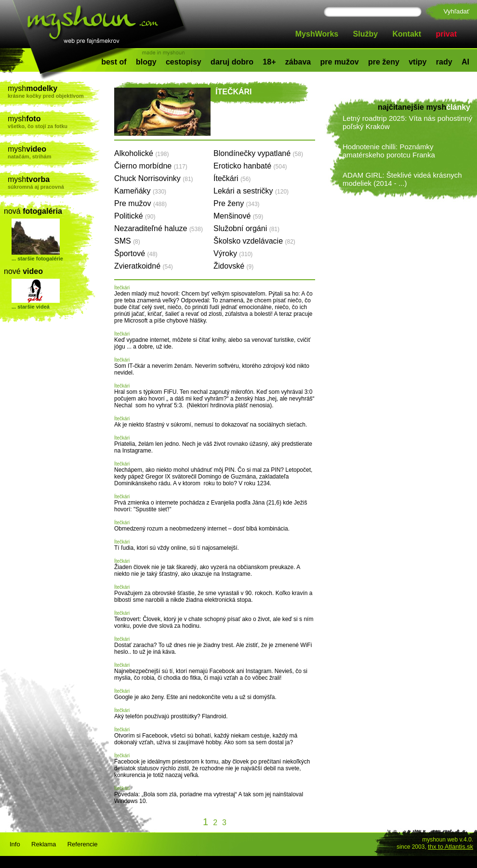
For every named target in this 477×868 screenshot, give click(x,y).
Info (15, 844)
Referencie (83, 844)
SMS (127, 241)
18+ (269, 62)
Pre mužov (140, 203)
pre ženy (384, 62)
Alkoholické (141, 153)
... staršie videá (31, 307)
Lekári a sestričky (251, 191)
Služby (366, 34)
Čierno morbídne (151, 166)
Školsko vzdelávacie (254, 241)
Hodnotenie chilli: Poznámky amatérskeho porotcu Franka (389, 151)
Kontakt (407, 34)
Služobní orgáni (246, 228)
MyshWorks (317, 34)
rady (444, 62)
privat (446, 34)
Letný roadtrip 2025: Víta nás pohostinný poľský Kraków (407, 122)
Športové (136, 253)
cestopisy (184, 62)
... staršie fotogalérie (37, 259)
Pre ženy (237, 203)
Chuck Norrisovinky (154, 178)
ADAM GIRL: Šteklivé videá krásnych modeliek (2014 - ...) (402, 179)
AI (465, 62)
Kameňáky (140, 191)
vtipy (417, 62)
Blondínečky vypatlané (258, 153)
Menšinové (238, 216)
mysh (54, 91)
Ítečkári (232, 178)
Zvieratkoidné (144, 266)
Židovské (233, 266)
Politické (135, 216)
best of (114, 62)
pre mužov (340, 62)
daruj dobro (232, 62)
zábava (298, 62)
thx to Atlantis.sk (450, 847)
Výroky (233, 253)
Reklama (44, 844)
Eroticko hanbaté (250, 166)
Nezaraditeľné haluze (159, 228)
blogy (146, 62)
